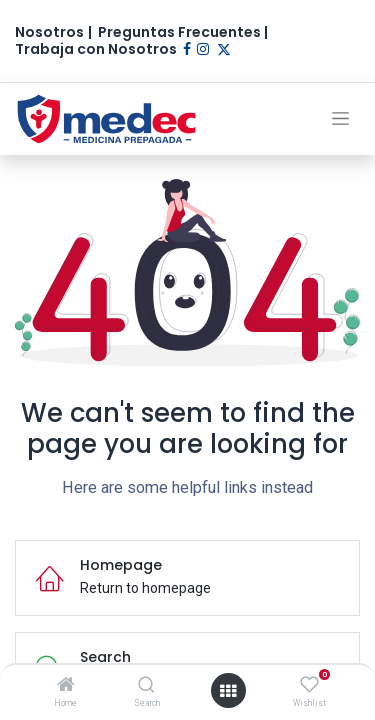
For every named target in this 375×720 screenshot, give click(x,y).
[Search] (146, 686)
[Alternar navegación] (340, 118)
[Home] (66, 686)
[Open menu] (228, 691)
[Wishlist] (309, 685)
